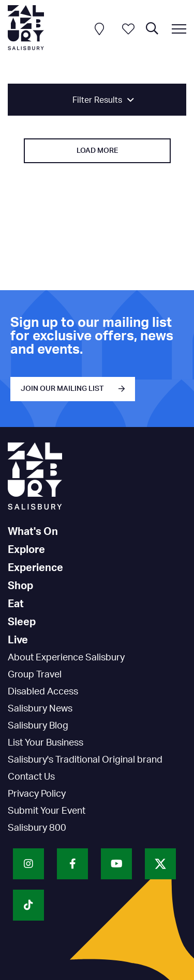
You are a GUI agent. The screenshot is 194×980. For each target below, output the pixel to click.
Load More (97, 151)
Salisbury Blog (38, 726)
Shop (20, 586)
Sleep (22, 622)
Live (18, 640)
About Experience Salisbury (66, 658)
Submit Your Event (47, 811)
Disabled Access (43, 692)
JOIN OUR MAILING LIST (62, 389)
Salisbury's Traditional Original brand (85, 760)
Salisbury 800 (37, 828)
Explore (26, 550)
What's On (33, 532)
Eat (16, 604)
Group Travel (35, 675)
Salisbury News (40, 709)
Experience (35, 568)
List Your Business (46, 743)
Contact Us (31, 777)
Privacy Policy (37, 794)
